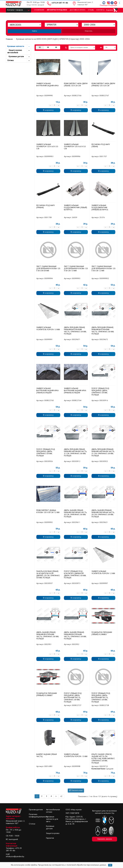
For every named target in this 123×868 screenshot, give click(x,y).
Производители (36, 810)
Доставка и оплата (77, 10)
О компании (39, 10)
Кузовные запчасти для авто (52, 819)
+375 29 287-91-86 (60, 3)
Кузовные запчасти (19, 46)
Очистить (88, 31)
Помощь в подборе (108, 5)
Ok (110, 865)
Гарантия (50, 838)
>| (61, 796)
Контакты (101, 10)
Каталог (19, 10)
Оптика (19, 61)
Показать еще (76, 790)
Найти (35, 31)
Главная (9, 39)
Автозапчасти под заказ (57, 10)
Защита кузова (53, 833)
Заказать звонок (105, 839)
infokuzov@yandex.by (15, 857)
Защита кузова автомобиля (19, 51)
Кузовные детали (19, 57)
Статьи (32, 824)
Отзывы (91, 10)
